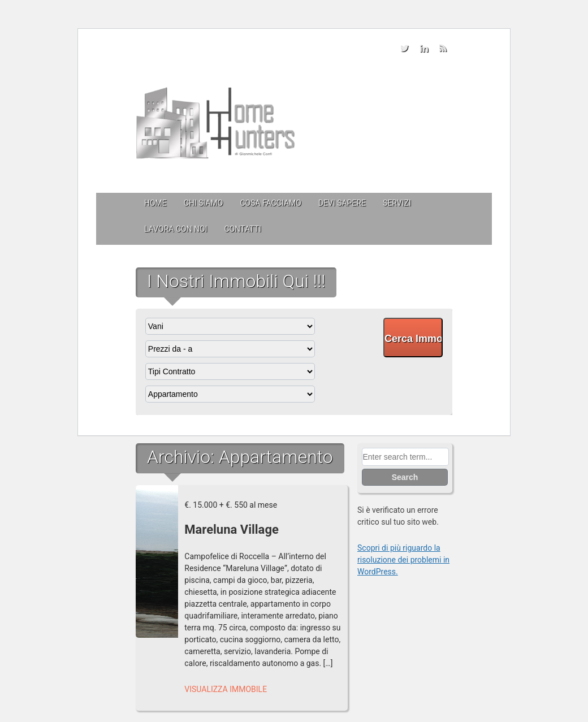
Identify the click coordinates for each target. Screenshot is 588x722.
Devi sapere (342, 203)
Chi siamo (204, 203)
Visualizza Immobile (226, 689)
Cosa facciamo (270, 203)
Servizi (397, 203)
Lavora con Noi (176, 229)
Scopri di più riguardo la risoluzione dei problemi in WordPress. (403, 560)
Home (155, 203)
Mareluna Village (232, 529)
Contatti (243, 229)
